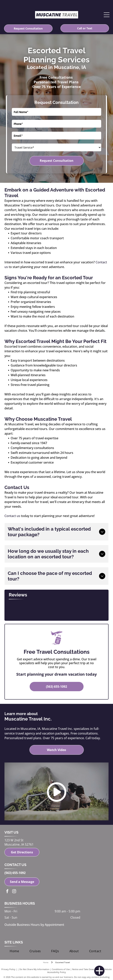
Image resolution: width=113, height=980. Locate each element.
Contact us (12, 516)
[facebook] (7, 892)
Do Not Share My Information (34, 969)
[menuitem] (14, 951)
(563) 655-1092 (15, 873)
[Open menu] (107, 15)
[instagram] (14, 892)
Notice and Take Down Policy (87, 969)
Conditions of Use (61, 969)
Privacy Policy (8, 969)
